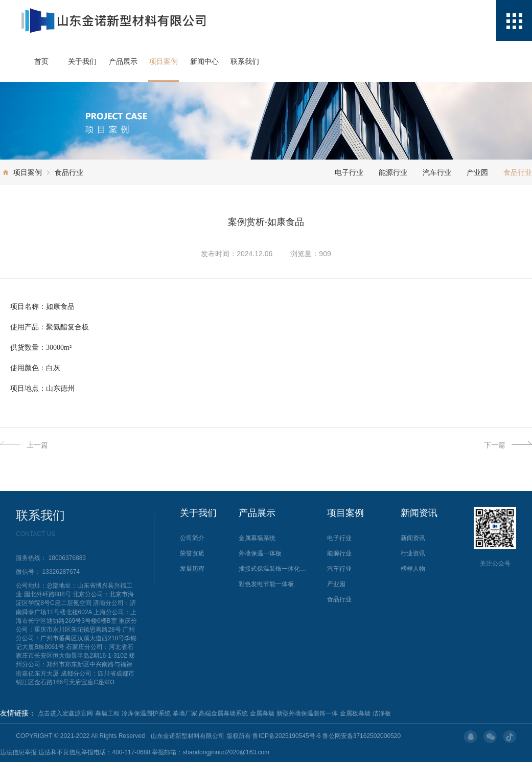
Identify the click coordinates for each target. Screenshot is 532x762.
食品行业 (69, 172)
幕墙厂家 (185, 713)
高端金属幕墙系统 (223, 713)
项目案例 (164, 61)
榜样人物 (413, 569)
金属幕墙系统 (257, 538)
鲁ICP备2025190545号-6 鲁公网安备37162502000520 (327, 736)
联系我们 (245, 61)
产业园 (477, 172)
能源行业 (393, 172)
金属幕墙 (262, 713)
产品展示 (123, 61)
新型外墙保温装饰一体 (307, 713)
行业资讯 (413, 553)
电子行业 (349, 172)
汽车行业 (437, 172)
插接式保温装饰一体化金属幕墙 (274, 569)
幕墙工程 (107, 713)
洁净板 (382, 713)
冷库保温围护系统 (146, 713)
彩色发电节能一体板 (266, 584)
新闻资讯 (413, 538)
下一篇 (508, 445)
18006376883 (67, 558)
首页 (41, 61)
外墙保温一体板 (260, 553)
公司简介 (192, 538)
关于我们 (82, 61)
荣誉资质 (192, 553)
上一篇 (24, 445)
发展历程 (192, 569)
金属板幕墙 (355, 713)
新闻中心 (204, 61)
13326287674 (61, 572)
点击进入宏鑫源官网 (65, 713)
